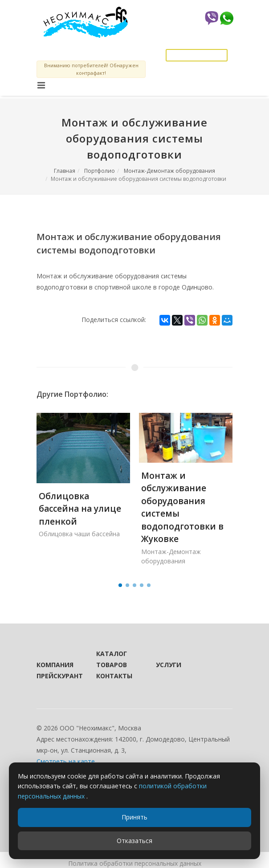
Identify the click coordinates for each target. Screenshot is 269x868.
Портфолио (100, 171)
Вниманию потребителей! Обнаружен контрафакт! (91, 69)
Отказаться (134, 841)
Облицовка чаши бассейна (79, 534)
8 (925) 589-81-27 (206, 31)
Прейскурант (54, 676)
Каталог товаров (112, 659)
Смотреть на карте (66, 761)
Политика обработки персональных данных (135, 863)
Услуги (169, 665)
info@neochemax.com (197, 41)
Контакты (114, 676)
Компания (54, 665)
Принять (134, 817)
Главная (65, 171)
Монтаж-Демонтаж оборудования (169, 171)
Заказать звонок (197, 55)
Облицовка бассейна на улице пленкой (80, 509)
